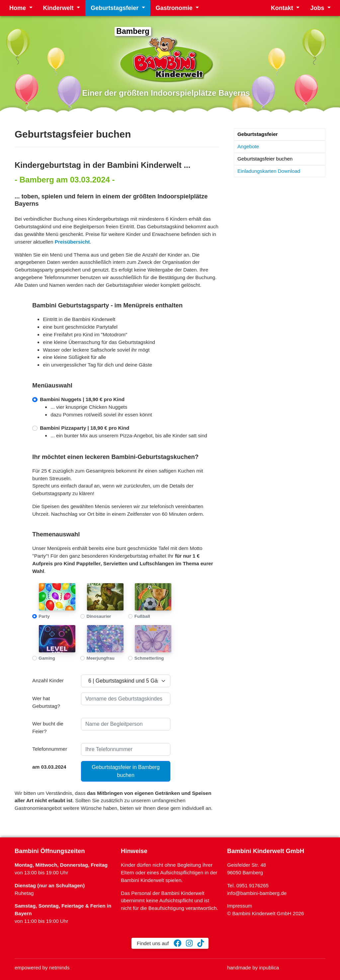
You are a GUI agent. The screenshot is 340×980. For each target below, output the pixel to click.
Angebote (248, 146)
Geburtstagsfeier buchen (265, 159)
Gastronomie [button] (175, 8)
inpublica (269, 968)
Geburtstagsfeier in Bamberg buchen (126, 771)
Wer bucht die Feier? (48, 727)
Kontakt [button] (283, 8)
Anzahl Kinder (48, 680)
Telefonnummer (50, 749)
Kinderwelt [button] (59, 8)
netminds (59, 968)
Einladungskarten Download (269, 171)
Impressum (240, 906)
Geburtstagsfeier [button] (115, 8)
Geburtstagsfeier (258, 134)
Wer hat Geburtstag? (46, 702)
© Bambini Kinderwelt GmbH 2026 (266, 913)
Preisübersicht (72, 242)
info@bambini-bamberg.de (257, 893)
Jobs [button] (318, 8)
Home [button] (18, 8)
